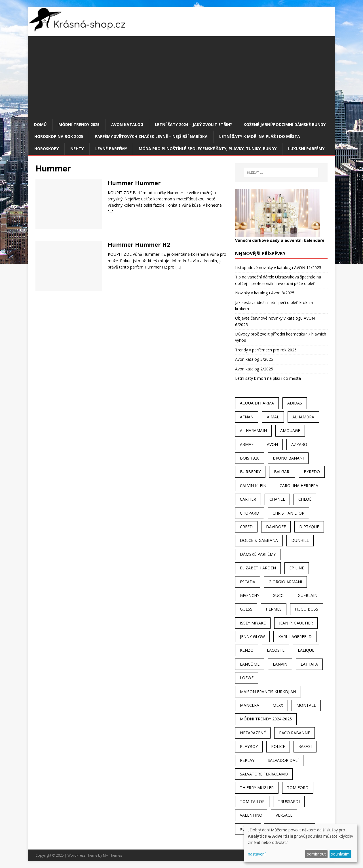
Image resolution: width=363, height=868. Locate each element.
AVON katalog (127, 124)
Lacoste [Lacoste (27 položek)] (276, 650)
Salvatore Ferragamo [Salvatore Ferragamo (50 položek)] (264, 774)
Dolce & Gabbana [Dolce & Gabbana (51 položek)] (259, 540)
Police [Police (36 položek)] (278, 746)
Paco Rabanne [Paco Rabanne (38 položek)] (295, 733)
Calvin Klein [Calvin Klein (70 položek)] (253, 486)
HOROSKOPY (47, 149)
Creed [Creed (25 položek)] (246, 527)
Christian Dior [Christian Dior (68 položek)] (288, 513)
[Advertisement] (181, 76)
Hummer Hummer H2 (139, 245)
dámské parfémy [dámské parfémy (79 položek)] (258, 554)
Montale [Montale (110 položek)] (306, 705)
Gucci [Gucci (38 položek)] (278, 595)
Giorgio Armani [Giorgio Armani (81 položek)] (285, 582)
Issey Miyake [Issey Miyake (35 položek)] (253, 623)
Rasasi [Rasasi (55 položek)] (305, 746)
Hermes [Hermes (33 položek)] (274, 609)
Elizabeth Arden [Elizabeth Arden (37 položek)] (258, 568)
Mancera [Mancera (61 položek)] (250, 705)
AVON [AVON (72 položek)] (272, 444)
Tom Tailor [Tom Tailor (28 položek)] (252, 801)
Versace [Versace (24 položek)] (284, 815)
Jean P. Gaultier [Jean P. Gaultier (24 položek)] (296, 623)
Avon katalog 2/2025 (254, 369)
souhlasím (340, 854)
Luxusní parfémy (306, 149)
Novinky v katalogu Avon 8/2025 (265, 293)
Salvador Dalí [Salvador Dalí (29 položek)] (283, 760)
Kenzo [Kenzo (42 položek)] (247, 650)
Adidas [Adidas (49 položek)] (295, 403)
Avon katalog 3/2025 (254, 359)
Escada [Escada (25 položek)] (248, 582)
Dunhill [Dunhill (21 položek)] (300, 540)
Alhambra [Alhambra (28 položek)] (303, 417)
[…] (111, 212)
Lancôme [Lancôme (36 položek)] (250, 664)
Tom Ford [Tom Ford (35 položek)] (298, 788)
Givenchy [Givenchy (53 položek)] (250, 595)
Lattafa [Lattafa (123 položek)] (309, 664)
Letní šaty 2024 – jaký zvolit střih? (193, 124)
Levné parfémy (111, 149)
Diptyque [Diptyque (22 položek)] (309, 527)
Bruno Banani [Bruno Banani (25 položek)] (288, 458)
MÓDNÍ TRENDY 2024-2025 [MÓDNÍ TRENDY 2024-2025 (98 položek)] (266, 719)
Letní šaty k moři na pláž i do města (260, 136)
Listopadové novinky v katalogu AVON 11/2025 (278, 268)
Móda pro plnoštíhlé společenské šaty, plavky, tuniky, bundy (208, 149)
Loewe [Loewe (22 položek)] (247, 678)
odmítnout (316, 854)
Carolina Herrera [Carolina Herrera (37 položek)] (299, 486)
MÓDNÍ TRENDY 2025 (79, 124)
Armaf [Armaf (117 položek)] (247, 444)
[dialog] (301, 843)
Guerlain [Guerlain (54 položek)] (308, 595)
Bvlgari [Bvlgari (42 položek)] (282, 472)
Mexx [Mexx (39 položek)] (278, 705)
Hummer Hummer (134, 183)
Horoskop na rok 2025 (59, 136)
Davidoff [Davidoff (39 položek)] (276, 527)
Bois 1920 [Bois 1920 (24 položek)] (250, 458)
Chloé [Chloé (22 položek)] (305, 499)
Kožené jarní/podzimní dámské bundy (285, 124)
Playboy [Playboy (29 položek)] (249, 746)
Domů (40, 124)
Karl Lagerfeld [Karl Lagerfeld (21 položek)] (295, 637)
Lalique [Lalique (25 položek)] (306, 650)
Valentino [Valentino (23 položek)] (251, 815)
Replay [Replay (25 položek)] (247, 760)
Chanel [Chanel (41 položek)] (277, 499)
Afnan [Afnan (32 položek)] (247, 417)
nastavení (257, 854)
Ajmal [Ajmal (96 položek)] (273, 417)
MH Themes (112, 855)
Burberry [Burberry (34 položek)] (250, 472)
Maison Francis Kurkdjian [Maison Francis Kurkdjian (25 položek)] (268, 692)
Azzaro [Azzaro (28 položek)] (299, 444)
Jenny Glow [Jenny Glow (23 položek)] (252, 637)
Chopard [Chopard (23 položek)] (250, 513)
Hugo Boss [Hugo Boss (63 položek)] (307, 609)
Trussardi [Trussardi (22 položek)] (289, 801)
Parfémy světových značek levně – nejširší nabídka (151, 136)
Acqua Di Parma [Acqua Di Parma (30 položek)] (257, 403)
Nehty (77, 149)
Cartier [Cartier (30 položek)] (248, 499)
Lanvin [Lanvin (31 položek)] (280, 664)
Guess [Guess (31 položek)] (246, 609)
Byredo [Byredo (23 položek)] (312, 472)
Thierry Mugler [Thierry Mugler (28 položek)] (257, 788)
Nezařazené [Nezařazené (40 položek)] (253, 733)
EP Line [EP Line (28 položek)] (297, 568)
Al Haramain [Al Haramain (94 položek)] (253, 430)
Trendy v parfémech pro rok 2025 (266, 350)
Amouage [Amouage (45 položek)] (290, 430)
